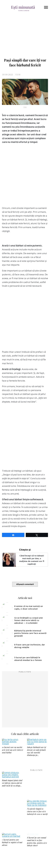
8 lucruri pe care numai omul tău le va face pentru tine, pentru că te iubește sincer (37, 853)
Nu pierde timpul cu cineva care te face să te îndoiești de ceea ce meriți (37, 819)
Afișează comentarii (25, 584)
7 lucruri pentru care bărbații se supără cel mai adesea (12, 852)
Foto (25, 107)
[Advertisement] (25, 176)
